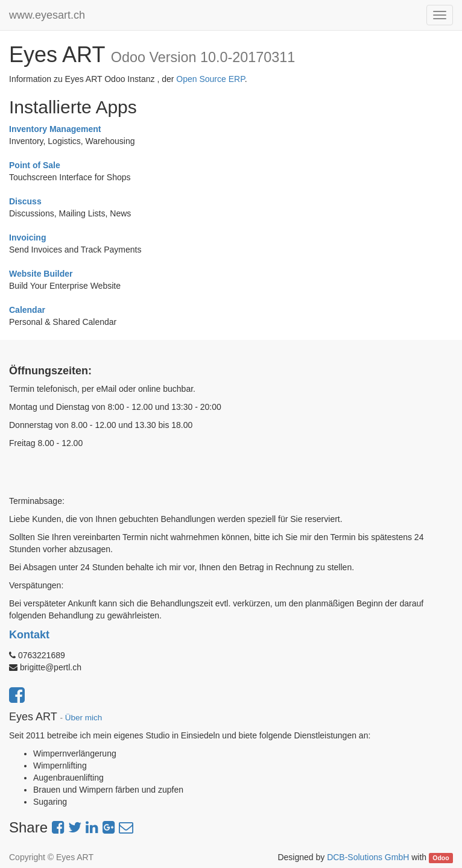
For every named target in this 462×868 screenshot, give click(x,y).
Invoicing (27, 237)
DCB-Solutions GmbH (368, 857)
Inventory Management (55, 129)
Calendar (27, 310)
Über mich (84, 718)
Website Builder (41, 274)
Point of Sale (35, 165)
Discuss (25, 201)
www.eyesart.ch (47, 15)
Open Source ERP (210, 79)
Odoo (441, 858)
